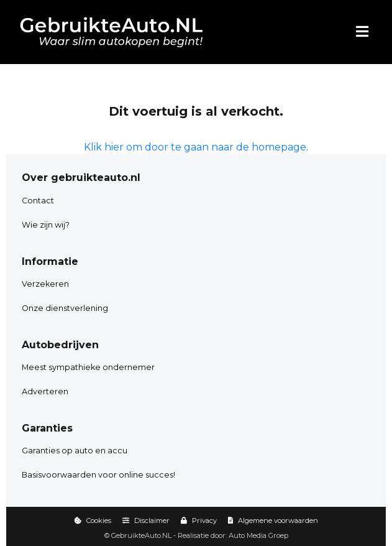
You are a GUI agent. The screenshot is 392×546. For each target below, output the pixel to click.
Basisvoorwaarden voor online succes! (98, 475)
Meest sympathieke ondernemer (88, 367)
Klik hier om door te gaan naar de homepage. (196, 147)
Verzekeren (45, 284)
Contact (38, 201)
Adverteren (45, 391)
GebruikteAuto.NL (141, 535)
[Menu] (362, 32)
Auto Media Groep (258, 535)
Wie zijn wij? (46, 225)
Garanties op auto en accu (75, 451)
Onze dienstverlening (65, 308)
